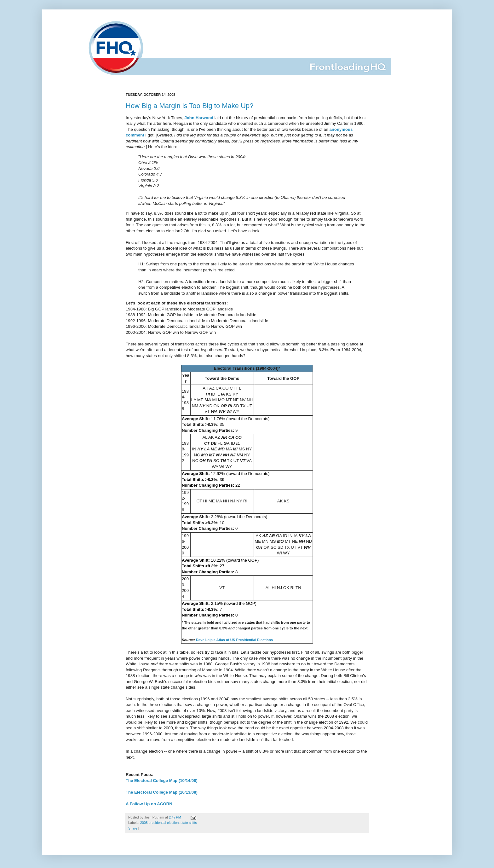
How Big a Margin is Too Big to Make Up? (190, 106)
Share (133, 828)
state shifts (189, 823)
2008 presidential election (159, 823)
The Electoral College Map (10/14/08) (162, 781)
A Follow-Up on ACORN (149, 804)
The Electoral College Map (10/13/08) (162, 792)
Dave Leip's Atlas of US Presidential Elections (234, 640)
